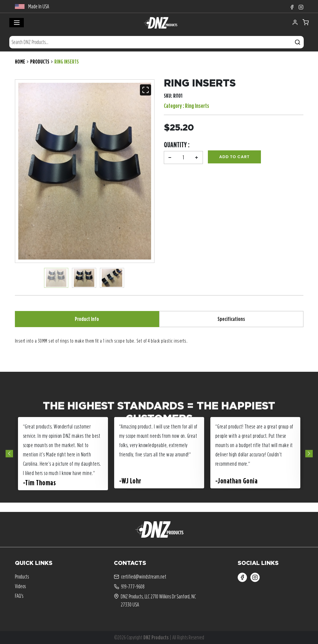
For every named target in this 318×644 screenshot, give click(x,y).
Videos (20, 586)
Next (309, 454)
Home (20, 62)
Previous (9, 454)
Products (40, 62)
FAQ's (19, 596)
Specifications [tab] (231, 319)
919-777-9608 (129, 587)
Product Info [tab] (87, 319)
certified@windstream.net (140, 577)
